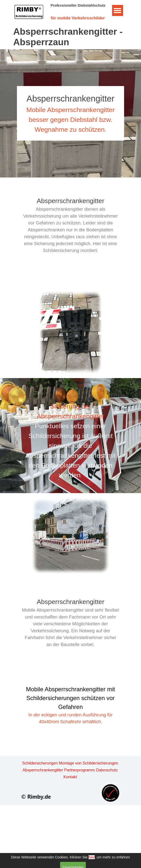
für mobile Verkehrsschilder (78, 18)
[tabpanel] (70, 113)
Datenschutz (107, 770)
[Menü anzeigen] (118, 10)
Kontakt (70, 777)
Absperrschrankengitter (43, 770)
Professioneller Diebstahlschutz (78, 5)
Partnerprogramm (80, 770)
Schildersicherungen (40, 763)
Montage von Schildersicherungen (89, 763)
